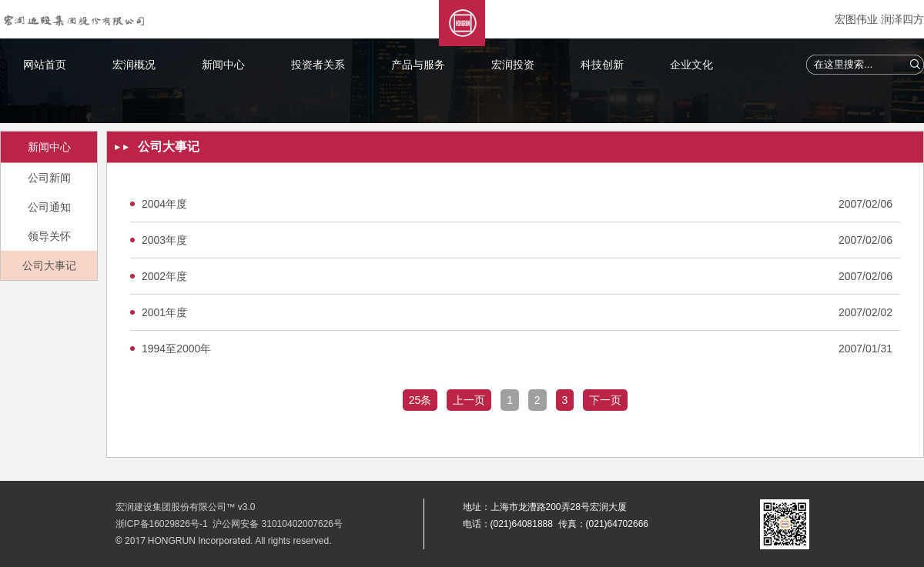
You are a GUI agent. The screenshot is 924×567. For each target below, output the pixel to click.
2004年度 (164, 204)
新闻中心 (223, 65)
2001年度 (164, 312)
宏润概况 (134, 65)
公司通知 (49, 207)
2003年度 (164, 240)
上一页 (469, 400)
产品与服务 (418, 65)
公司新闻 (49, 178)
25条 (420, 400)
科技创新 (602, 65)
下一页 (605, 400)
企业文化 (691, 65)
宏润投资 (513, 65)
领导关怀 (49, 236)
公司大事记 (49, 265)
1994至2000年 (176, 349)
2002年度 (164, 276)
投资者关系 (318, 65)
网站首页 (45, 65)
